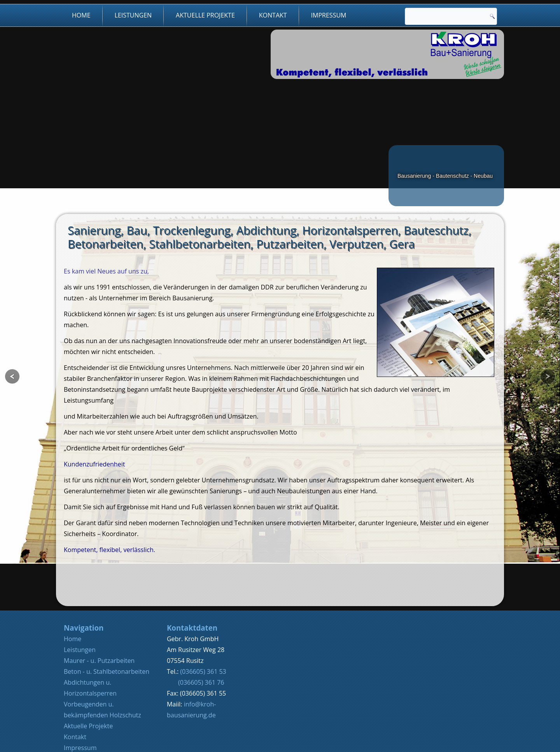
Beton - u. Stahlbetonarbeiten (107, 633)
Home (81, 15)
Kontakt (273, 15)
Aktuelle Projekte (205, 15)
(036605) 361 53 (203, 633)
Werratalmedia (263, 742)
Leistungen (133, 15)
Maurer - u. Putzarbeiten (99, 622)
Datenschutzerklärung (96, 720)
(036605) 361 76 (201, 644)
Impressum (329, 15)
